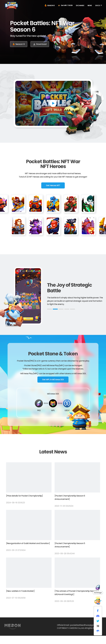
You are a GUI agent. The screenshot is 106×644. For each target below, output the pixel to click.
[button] (50, 317)
